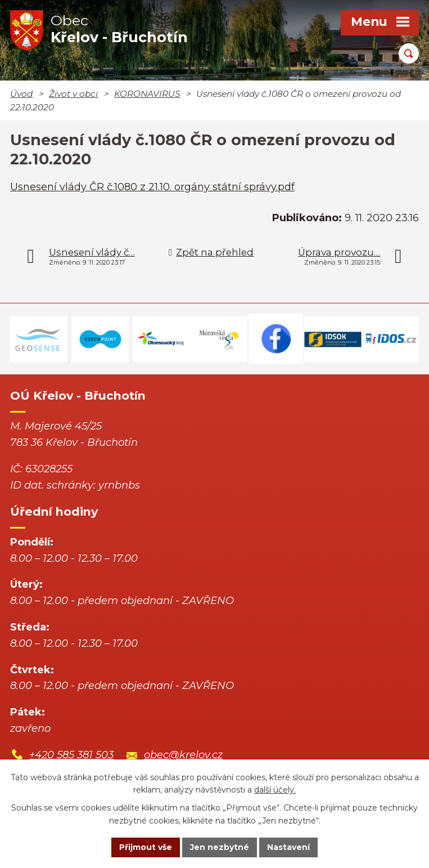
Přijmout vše (146, 847)
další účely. (275, 790)
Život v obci (73, 94)
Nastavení (288, 847)
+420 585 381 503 (71, 755)
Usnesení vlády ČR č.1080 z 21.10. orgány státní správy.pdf (152, 187)
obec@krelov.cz (183, 755)
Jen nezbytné (220, 847)
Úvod (21, 94)
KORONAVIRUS (147, 94)
